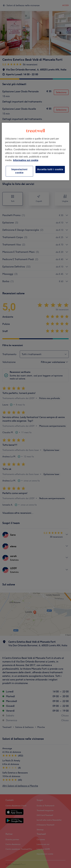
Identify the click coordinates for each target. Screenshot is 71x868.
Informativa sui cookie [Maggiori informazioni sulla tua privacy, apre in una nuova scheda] (26, 160)
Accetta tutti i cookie (50, 169)
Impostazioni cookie (19, 171)
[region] (35, 151)
